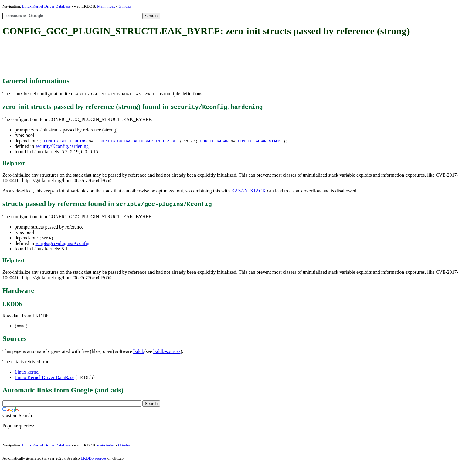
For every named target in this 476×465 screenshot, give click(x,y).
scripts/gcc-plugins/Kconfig (62, 243)
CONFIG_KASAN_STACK (259, 141)
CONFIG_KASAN (214, 141)
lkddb (139, 352)
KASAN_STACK (248, 191)
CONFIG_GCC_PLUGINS (65, 141)
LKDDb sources (94, 458)
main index (106, 445)
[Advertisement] (113, 57)
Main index (106, 6)
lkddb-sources (167, 352)
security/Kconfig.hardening (62, 146)
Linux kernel (27, 372)
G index (125, 6)
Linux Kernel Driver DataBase (46, 6)
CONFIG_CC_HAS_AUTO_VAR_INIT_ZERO (139, 141)
